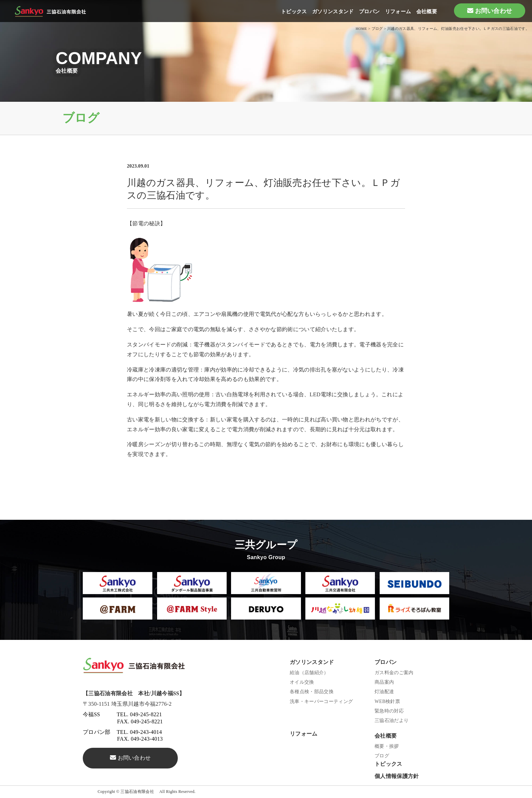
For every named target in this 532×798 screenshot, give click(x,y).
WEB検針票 (387, 701)
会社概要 (427, 12)
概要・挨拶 (387, 746)
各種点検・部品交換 (312, 692)
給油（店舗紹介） (309, 673)
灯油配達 (384, 692)
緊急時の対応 (389, 711)
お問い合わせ (494, 11)
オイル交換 (302, 682)
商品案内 (384, 682)
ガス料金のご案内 (394, 673)
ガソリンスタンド (333, 12)
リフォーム (398, 12)
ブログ (382, 756)
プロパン (369, 12)
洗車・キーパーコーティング (321, 701)
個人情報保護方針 (397, 776)
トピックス (294, 12)
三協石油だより (392, 720)
